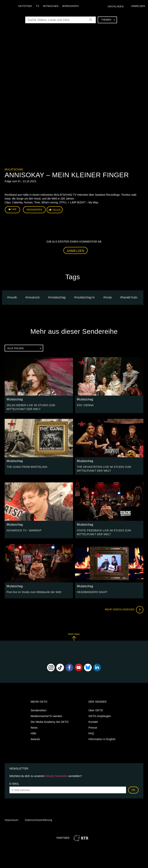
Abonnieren (34, 210)
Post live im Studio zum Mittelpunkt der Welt (34, 592)
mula (108, 297)
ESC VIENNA (85, 405)
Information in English (102, 739)
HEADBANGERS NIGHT (92, 592)
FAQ (91, 733)
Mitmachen (51, 6)
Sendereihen (39, 710)
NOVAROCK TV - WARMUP (24, 530)
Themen (108, 20)
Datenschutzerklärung (38, 820)
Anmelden (76, 251)
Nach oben (74, 637)
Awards (35, 739)
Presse (93, 728)
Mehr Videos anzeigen (124, 610)
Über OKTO (96, 710)
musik (13, 297)
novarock (33, 297)
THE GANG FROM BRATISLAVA (27, 467)
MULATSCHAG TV (85, 297)
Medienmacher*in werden (46, 716)
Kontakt (93, 722)
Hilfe (33, 733)
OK (133, 790)
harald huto (129, 297)
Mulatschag (14, 169)
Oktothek (25, 6)
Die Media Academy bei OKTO (50, 722)
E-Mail (14, 784)
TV (38, 6)
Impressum (11, 820)
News (34, 728)
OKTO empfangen (100, 716)
